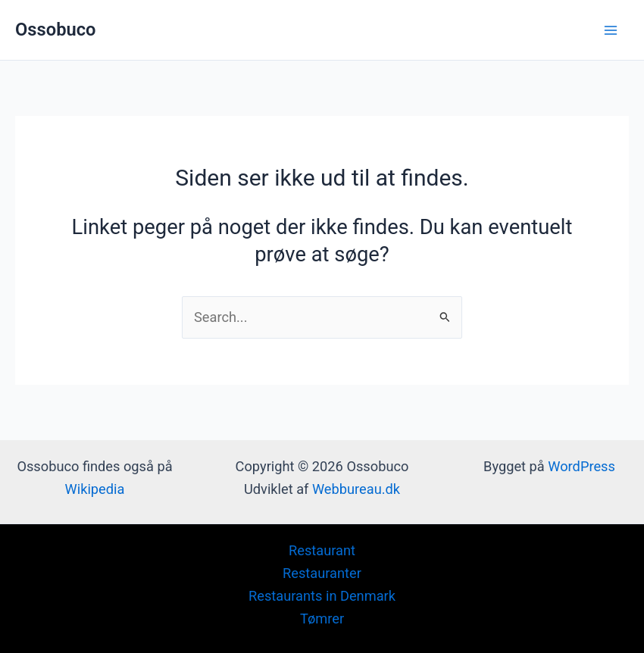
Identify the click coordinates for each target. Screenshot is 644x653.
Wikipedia (95, 489)
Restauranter (322, 573)
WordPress (581, 466)
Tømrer (322, 619)
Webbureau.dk (356, 489)
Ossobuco (55, 30)
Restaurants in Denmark (322, 596)
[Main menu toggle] (611, 30)
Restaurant (322, 550)
